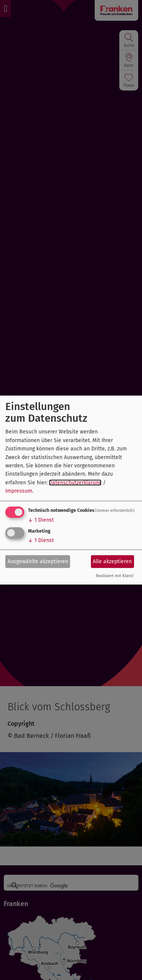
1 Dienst (41, 520)
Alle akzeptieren (112, 561)
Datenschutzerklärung (75, 482)
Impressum (19, 491)
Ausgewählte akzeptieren (38, 561)
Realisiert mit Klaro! (115, 575)
